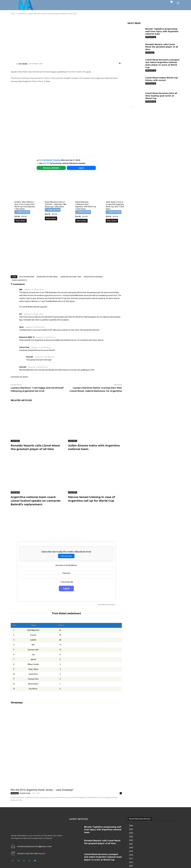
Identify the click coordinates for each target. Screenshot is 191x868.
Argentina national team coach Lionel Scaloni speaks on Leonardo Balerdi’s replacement (36, 500)
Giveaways (15, 793)
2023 (131, 836)
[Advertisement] (66, 38)
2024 (131, 832)
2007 (131, 865)
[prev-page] (129, 107)
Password (66, 572)
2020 (131, 847)
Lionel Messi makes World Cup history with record (162, 79)
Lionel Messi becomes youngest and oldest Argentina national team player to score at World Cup (162, 64)
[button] (178, 3)
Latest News (15, 441)
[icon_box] (28, 853)
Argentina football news (47, 277)
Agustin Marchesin (26, 277)
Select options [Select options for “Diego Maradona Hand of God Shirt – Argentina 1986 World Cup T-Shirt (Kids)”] (51, 218)
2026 (131, 825)
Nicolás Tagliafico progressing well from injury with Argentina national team (162, 31)
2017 (131, 858)
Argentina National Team (71, 277)
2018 (131, 854)
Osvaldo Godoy (25, 792)
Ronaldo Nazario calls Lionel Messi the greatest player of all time (35, 447)
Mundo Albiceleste (19, 280)
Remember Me (66, 581)
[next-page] (133, 107)
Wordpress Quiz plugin (108, 604)
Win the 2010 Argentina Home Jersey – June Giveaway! (42, 789)
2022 (131, 840)
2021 (131, 843)
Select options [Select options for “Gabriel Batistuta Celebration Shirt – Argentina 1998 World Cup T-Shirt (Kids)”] (81, 221)
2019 (131, 851)
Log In (81, 168)
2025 (131, 829)
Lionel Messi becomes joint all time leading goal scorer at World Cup (161, 96)
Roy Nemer (23, 64)
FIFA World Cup (151, 37)
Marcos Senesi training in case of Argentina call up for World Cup (92, 498)
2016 (131, 862)
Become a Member (51, 168)
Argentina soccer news (93, 277)
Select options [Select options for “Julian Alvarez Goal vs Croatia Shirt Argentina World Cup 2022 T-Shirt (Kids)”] (112, 221)
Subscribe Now (66, 555)
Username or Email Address (66, 565)
